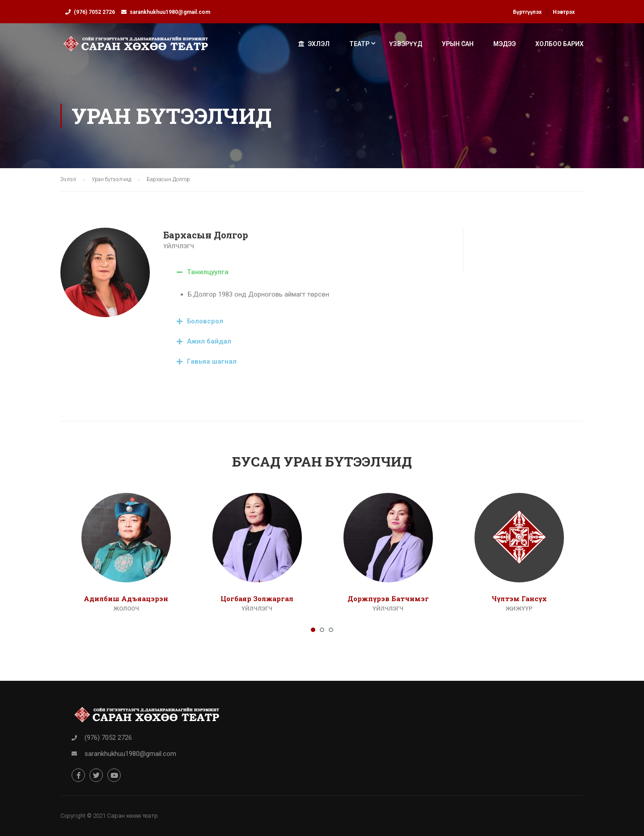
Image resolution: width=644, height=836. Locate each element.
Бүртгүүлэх (527, 12)
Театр (359, 44)
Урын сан (458, 44)
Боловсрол (205, 321)
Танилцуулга (208, 272)
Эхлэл (314, 44)
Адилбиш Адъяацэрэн (126, 598)
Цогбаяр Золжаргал (257, 598)
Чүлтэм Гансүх (519, 598)
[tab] (306, 272)
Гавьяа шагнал (212, 361)
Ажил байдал (209, 341)
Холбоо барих (559, 44)
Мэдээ (504, 44)
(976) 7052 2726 (94, 12)
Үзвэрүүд (406, 44)
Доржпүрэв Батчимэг (388, 598)
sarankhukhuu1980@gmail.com (170, 12)
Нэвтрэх (564, 12)
